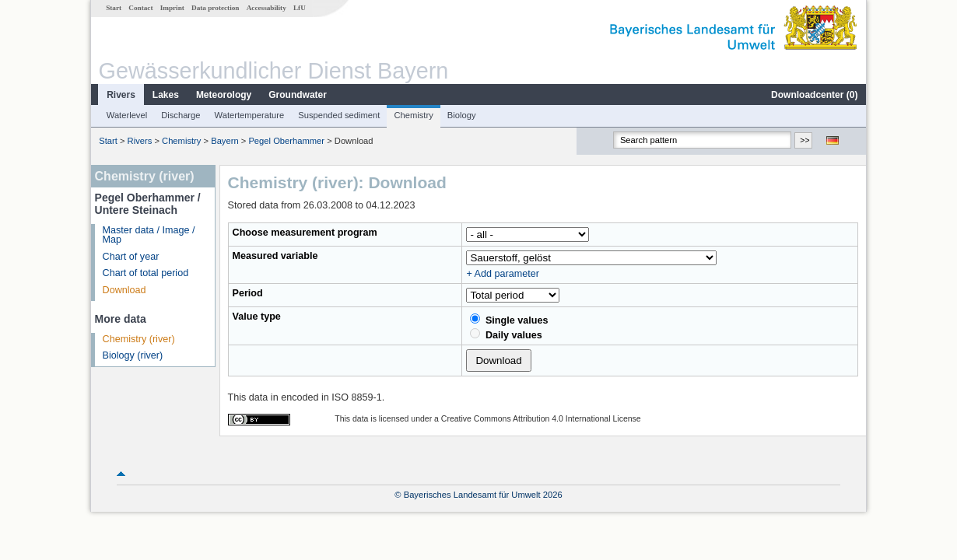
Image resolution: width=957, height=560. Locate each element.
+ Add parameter (502, 274)
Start (114, 8)
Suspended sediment (339, 115)
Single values (509, 320)
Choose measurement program (305, 233)
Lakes (166, 95)
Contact (140, 8)
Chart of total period (146, 273)
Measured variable (275, 256)
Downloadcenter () (814, 95)
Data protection (215, 8)
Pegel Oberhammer (286, 141)
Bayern (224, 141)
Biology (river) (133, 355)
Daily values (506, 334)
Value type (257, 317)
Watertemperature (250, 115)
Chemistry (413, 115)
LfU (300, 8)
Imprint (172, 8)
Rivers (121, 95)
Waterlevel (127, 115)
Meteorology (224, 95)
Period (248, 293)
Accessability (266, 8)
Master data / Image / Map (149, 235)
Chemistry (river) (139, 339)
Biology (462, 115)
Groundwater (298, 95)
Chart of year (131, 257)
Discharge (181, 115)
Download (124, 290)
